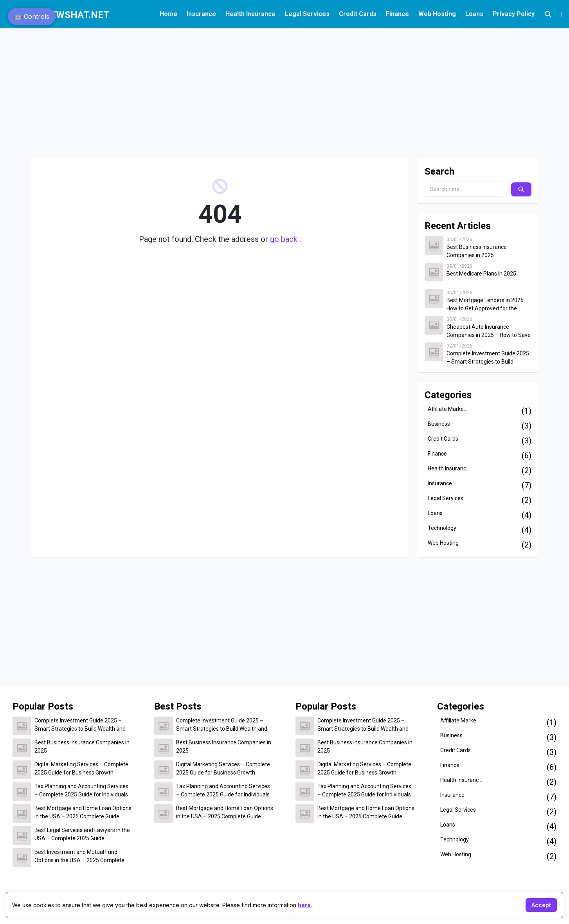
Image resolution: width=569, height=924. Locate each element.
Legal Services (307, 14)
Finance (397, 14)
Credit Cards (358, 14)
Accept (541, 905)
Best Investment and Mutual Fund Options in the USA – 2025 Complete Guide (79, 857)
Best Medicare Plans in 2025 (481, 274)
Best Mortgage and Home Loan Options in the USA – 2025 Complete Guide (83, 812)
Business (439, 424)
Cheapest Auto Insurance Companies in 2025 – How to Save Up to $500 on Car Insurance (489, 331)
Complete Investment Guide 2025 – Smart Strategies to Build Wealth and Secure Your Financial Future (488, 358)
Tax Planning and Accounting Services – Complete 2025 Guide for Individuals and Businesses (81, 791)
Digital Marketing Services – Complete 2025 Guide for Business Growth (81, 768)
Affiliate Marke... (447, 409)
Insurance (201, 14)
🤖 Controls (32, 16)
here (304, 905)
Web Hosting (437, 14)
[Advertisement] (241, 89)
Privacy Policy (514, 14)
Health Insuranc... (449, 468)
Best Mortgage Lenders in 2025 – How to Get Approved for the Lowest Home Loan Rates (487, 305)
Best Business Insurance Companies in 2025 (477, 251)
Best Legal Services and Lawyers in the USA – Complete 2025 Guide (82, 834)
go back (285, 239)
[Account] (548, 14)
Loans (474, 14)
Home (168, 14)
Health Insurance (250, 14)
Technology (442, 528)
